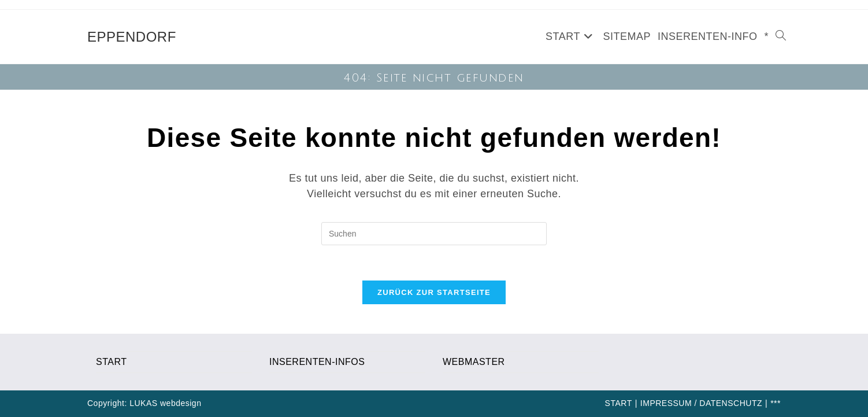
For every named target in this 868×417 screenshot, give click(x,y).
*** (776, 403)
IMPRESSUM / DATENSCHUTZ (701, 403)
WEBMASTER (474, 362)
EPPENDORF (132, 37)
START (111, 362)
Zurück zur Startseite (434, 292)
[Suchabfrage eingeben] (434, 234)
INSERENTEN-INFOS (317, 362)
